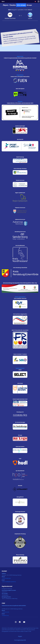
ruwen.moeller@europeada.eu (9, 582)
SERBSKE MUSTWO (10, 18)
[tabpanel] (20, 26)
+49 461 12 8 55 (5, 612)
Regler (20, 636)
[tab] (6, 5)
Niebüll (30, 10)
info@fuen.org (5, 615)
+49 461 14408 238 (6, 578)
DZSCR (30, 18)
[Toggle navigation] (39, 1)
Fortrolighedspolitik (20, 640)
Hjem (3, 1)
